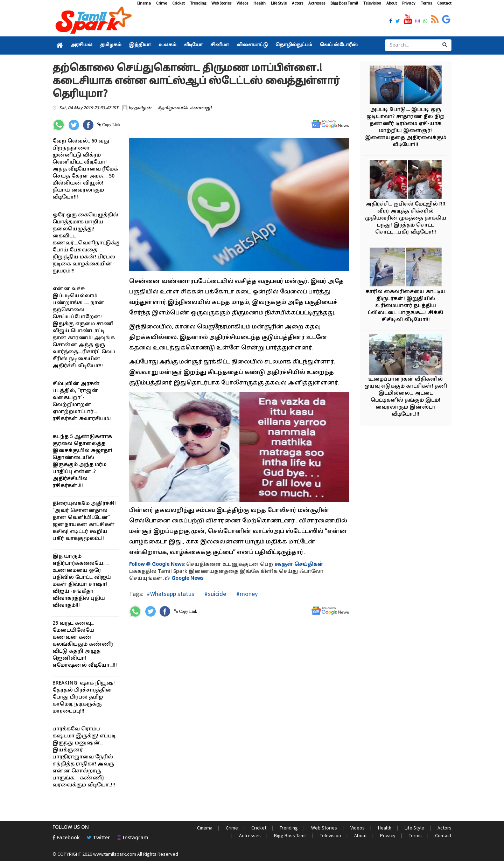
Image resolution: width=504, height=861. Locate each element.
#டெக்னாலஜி (196, 108)
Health (260, 3)
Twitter (98, 838)
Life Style (279, 3)
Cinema (144, 3)
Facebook (66, 838)
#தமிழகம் (169, 108)
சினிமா (220, 45)
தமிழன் (143, 108)
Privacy (409, 3)
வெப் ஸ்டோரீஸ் (339, 45)
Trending (198, 3)
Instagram (133, 838)
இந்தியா (140, 45)
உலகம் (167, 45)
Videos (242, 3)
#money (246, 594)
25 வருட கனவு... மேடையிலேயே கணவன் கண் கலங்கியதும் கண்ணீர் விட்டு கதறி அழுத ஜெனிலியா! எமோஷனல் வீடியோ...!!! (85, 644)
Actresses (317, 3)
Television (372, 3)
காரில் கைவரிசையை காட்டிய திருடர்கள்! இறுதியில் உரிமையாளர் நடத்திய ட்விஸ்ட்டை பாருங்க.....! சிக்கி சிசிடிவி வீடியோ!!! (405, 306)
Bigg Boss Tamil (344, 3)
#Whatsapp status (170, 594)
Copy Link (111, 125)
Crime (162, 3)
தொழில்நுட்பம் (294, 45)
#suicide (215, 594)
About (392, 3)
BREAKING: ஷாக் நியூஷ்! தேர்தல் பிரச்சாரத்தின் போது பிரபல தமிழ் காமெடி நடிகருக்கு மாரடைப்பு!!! (84, 697)
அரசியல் (82, 45)
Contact (444, 3)
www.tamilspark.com (115, 854)
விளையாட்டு (252, 45)
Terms (426, 3)
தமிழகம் (111, 45)
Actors (297, 3)
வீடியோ (193, 45)
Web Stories (221, 3)
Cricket (178, 3)
